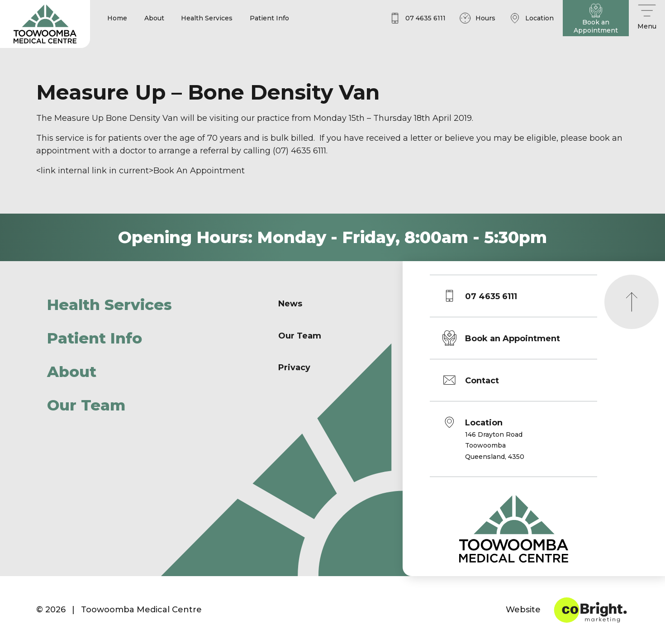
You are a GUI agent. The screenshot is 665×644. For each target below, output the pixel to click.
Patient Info (269, 18)
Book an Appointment (513, 339)
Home (117, 18)
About (154, 18)
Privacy (294, 367)
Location (495, 440)
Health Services (207, 18)
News (290, 304)
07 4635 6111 (491, 296)
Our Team (86, 405)
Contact (482, 381)
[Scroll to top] (632, 302)
